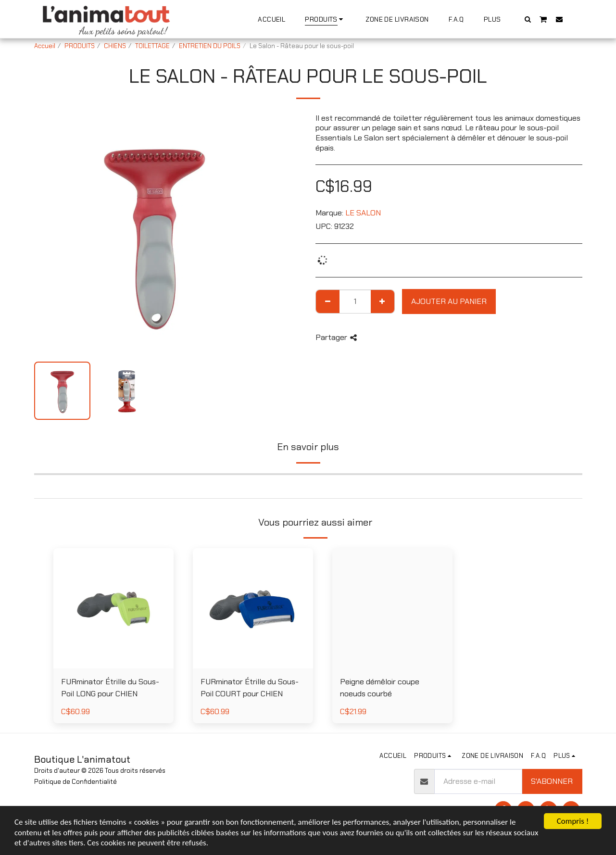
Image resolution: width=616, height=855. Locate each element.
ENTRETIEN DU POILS (210, 46)
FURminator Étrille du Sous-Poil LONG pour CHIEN (110, 688)
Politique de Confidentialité (75, 782)
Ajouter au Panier (449, 301)
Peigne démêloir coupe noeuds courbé (380, 688)
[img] (392, 608)
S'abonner (552, 781)
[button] (528, 19)
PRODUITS (80, 46)
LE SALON (363, 213)
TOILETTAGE (152, 46)
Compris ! (573, 821)
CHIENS (115, 46)
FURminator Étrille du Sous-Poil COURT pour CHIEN (250, 688)
